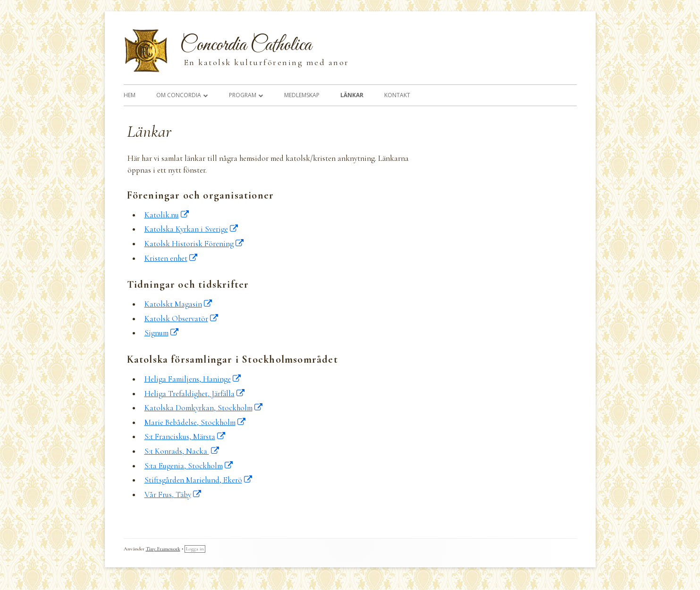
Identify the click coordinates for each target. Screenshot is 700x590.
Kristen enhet (171, 258)
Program (243, 95)
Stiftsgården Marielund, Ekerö (199, 480)
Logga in (195, 549)
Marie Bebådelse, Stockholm (195, 422)
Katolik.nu (167, 215)
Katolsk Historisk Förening (194, 244)
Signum (162, 333)
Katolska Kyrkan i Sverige (192, 229)
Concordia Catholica (246, 46)
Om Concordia (179, 95)
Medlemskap (302, 95)
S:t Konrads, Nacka (182, 451)
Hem (130, 95)
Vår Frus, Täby (173, 494)
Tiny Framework (163, 549)
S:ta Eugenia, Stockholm (189, 466)
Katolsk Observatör (182, 319)
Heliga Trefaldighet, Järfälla (195, 394)
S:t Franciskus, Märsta (185, 436)
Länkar (352, 95)
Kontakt (397, 95)
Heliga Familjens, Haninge (193, 379)
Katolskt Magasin (179, 304)
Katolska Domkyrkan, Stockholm (204, 408)
